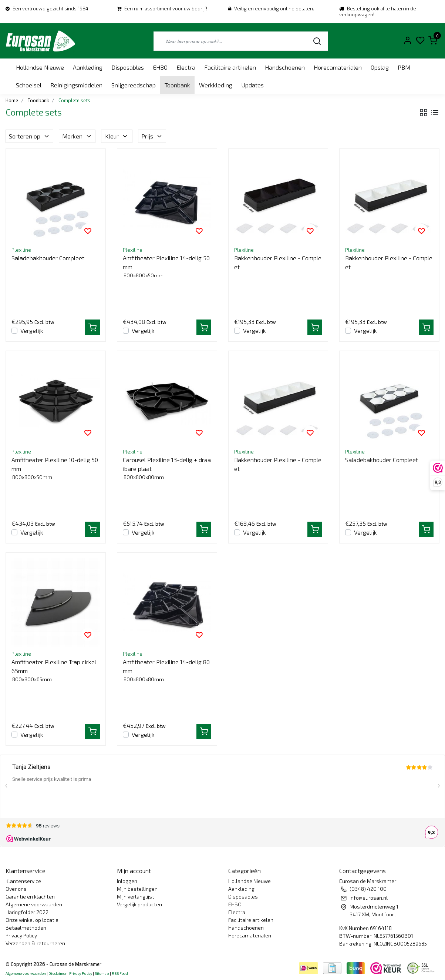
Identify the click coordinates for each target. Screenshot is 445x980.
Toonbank (177, 85)
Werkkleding (216, 85)
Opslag (380, 67)
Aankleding (88, 67)
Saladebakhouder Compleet (48, 258)
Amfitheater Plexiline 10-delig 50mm (55, 464)
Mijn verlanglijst (136, 897)
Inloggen (127, 881)
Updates (252, 85)
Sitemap (102, 973)
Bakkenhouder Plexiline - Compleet (278, 262)
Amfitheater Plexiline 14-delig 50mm (166, 262)
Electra (186, 67)
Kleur (117, 136)
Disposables (128, 67)
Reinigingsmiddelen (76, 85)
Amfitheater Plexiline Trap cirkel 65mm (54, 666)
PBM (404, 67)
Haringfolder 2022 (27, 912)
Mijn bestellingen (137, 889)
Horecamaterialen (338, 67)
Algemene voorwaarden (34, 904)
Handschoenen (285, 67)
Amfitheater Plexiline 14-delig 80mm (166, 666)
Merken (77, 136)
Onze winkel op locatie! (33, 920)
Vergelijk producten (139, 904)
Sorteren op (29, 136)
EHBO (160, 67)
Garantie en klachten (30, 897)
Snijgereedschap (134, 85)
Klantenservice (23, 881)
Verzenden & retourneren (35, 943)
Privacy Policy (21, 935)
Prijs (152, 136)
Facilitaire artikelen (230, 67)
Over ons (16, 889)
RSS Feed (120, 973)
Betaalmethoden (26, 928)
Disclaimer (58, 973)
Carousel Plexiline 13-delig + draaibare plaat (167, 464)
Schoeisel (29, 85)
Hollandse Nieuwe (40, 67)
